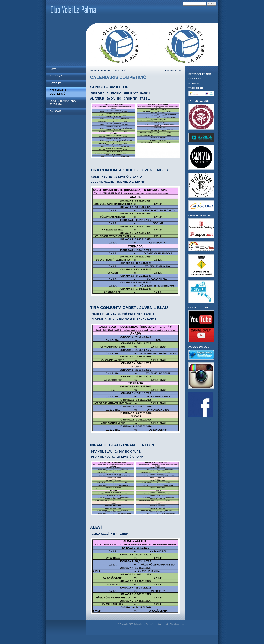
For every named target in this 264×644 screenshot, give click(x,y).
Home (53, 69)
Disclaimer (174, 624)
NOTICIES (56, 83)
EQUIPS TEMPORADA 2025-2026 (63, 103)
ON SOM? (55, 111)
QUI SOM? (56, 76)
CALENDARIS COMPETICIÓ (58, 92)
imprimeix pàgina (173, 71)
